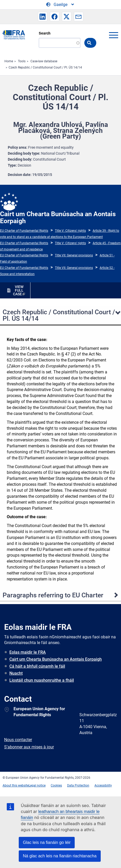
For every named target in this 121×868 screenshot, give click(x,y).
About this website (16, 785)
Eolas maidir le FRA (28, 652)
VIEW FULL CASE (18, 290)
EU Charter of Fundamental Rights (24, 231)
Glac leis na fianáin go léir (47, 842)
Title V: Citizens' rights (70, 231)
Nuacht (16, 673)
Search (45, 33)
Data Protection (78, 785)
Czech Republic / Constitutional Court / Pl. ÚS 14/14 (45, 67)
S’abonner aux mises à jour (29, 747)
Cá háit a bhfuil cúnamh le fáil (37, 666)
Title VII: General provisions (74, 255)
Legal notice (37, 785)
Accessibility (103, 785)
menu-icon (113, 35)
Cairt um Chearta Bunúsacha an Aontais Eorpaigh (56, 659)
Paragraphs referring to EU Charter (53, 595)
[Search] (60, 43)
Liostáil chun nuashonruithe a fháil (42, 680)
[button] (43, 17)
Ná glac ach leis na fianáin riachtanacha (60, 856)
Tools (22, 61)
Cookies (56, 785)
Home (9, 61)
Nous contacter (18, 740)
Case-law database (44, 61)
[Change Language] (60, 5)
